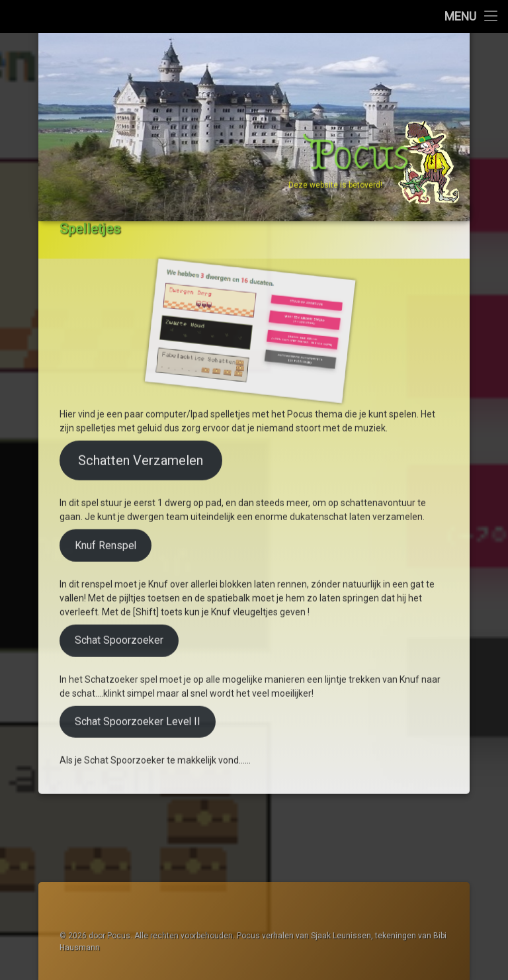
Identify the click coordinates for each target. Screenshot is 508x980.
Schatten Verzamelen (141, 384)
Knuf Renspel (106, 469)
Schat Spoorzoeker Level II (138, 645)
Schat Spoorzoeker (119, 563)
